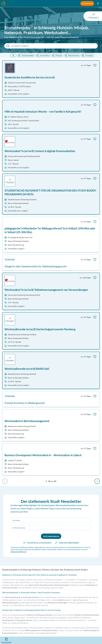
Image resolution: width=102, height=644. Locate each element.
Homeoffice (43, 55)
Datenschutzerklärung (19, 552)
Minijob (57, 55)
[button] (32, 28)
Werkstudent (72, 55)
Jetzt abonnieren (51, 536)
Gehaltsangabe (26, 55)
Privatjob (87, 55)
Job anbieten (87, 3)
